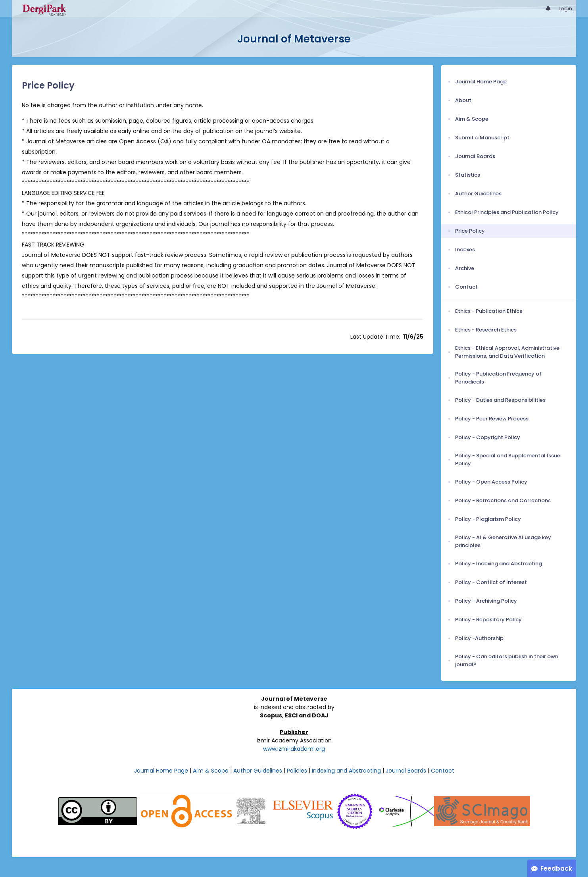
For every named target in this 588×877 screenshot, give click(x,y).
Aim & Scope (211, 771)
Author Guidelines (258, 771)
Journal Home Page (161, 771)
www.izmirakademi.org (294, 749)
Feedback (556, 868)
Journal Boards (406, 771)
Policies (297, 771)
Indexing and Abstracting (346, 771)
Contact (443, 771)
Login (565, 9)
